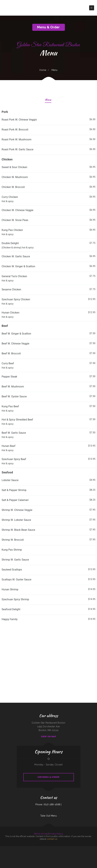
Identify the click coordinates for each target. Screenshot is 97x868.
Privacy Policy (56, 834)
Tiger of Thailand (47, 848)
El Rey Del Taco (55, 852)
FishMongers (64, 855)
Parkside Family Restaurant (93, 848)
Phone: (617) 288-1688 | (48, 804)
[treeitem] (48, 131)
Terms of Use (41, 834)
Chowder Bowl (39, 855)
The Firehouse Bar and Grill (59, 855)
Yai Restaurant (79, 852)
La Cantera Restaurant (52, 848)
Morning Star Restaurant (50, 852)
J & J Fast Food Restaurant (43, 855)
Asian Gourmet (89, 848)
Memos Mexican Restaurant (39, 848)
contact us (52, 839)
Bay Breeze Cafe (85, 848)
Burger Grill (71, 855)
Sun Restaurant (25, 848)
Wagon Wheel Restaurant (10, 848)
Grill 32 (10, 855)
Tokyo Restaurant (48, 855)
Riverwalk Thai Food (90, 852)
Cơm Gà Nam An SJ (59, 852)
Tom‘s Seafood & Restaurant (53, 855)
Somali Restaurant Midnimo (61, 848)
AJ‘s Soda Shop (44, 848)
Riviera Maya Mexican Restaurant (80, 848)
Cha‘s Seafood (68, 852)
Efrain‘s (87, 852)
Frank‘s (36, 855)
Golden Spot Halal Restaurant (20, 848)
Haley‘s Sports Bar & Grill (24, 855)
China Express (66, 848)
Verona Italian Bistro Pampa (70, 848)
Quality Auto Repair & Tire (89, 855)
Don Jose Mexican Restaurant (32, 855)
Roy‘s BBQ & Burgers (14, 855)
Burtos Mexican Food (83, 852)
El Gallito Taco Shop (64, 852)
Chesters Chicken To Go (75, 855)
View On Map (49, 736)
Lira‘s (28, 855)
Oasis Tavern (75, 848)
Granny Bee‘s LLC (15, 848)
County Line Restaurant (18, 855)
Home (43, 70)
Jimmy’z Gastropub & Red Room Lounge (25, 852)
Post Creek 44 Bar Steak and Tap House (14, 852)
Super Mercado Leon (34, 848)
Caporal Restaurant (29, 848)
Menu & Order (48, 27)
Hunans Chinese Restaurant (75, 852)
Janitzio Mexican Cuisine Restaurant (4, 848)
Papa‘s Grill (79, 855)
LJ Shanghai (20, 852)
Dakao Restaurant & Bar (83, 855)
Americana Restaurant (7, 852)
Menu (48, 100)
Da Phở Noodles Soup (45, 852)
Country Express (56, 848)
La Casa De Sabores (67, 855)
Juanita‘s (71, 852)
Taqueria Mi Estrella (3, 852)
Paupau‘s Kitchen (38, 852)
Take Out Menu (48, 816)
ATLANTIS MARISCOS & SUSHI (33, 852)
